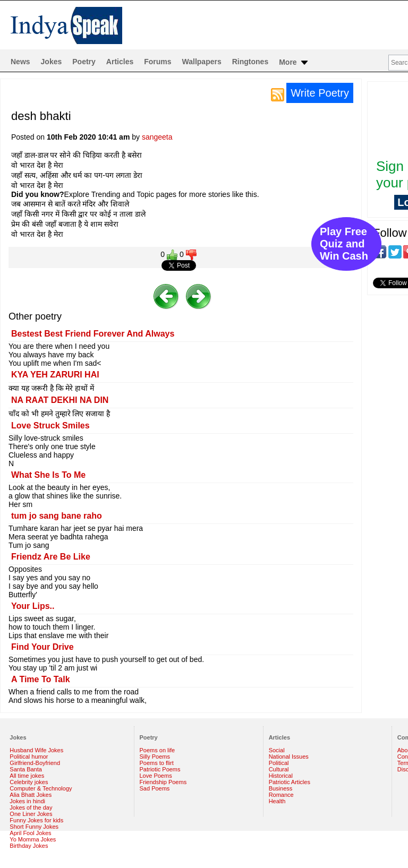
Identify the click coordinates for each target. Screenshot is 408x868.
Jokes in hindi (27, 801)
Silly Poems (155, 757)
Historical (281, 776)
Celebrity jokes (29, 782)
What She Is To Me (48, 475)
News (20, 62)
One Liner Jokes (31, 814)
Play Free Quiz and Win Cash (344, 244)
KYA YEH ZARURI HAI (55, 375)
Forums (158, 62)
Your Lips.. (33, 606)
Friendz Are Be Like (51, 557)
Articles (120, 62)
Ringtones (250, 62)
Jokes (52, 62)
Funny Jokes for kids (36, 820)
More (294, 63)
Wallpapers (202, 62)
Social (277, 750)
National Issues (289, 757)
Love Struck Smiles (50, 426)
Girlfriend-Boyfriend (35, 763)
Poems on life (158, 750)
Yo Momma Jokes (33, 839)
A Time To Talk (41, 679)
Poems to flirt (157, 763)
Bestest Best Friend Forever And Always (93, 334)
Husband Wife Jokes (36, 750)
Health (277, 801)
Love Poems (156, 776)
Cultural (279, 769)
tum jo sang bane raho (57, 516)
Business (281, 788)
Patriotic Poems (160, 769)
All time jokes (27, 776)
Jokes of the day (31, 807)
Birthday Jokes (29, 846)
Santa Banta (26, 769)
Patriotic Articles (290, 782)
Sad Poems (155, 788)
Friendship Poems (163, 782)
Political (279, 763)
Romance (281, 795)
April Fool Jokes (30, 833)
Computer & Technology (41, 788)
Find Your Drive (42, 647)
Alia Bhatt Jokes (31, 795)
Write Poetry (320, 93)
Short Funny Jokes (34, 827)
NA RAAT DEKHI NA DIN (60, 400)
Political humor (29, 757)
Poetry (84, 62)
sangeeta (157, 137)
